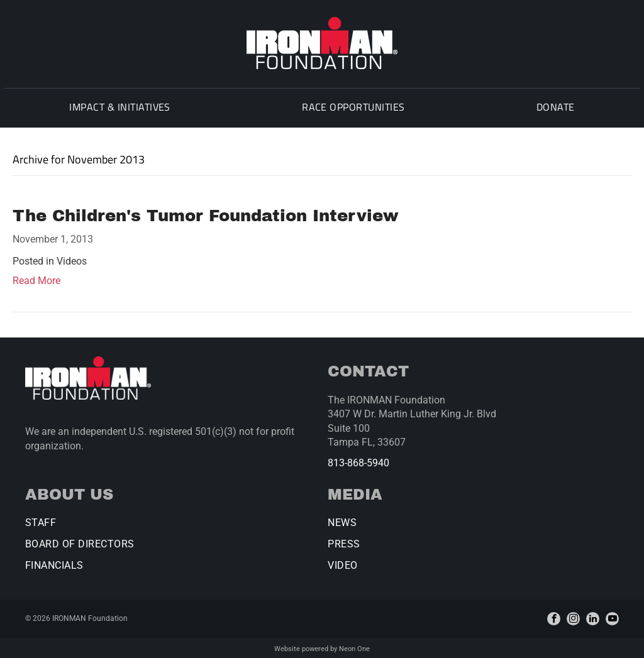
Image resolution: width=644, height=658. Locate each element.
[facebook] (554, 617)
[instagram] (573, 617)
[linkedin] (593, 617)
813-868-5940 (358, 461)
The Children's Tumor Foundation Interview (206, 214)
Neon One (354, 647)
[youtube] (612, 617)
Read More (36, 279)
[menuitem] (117, 108)
